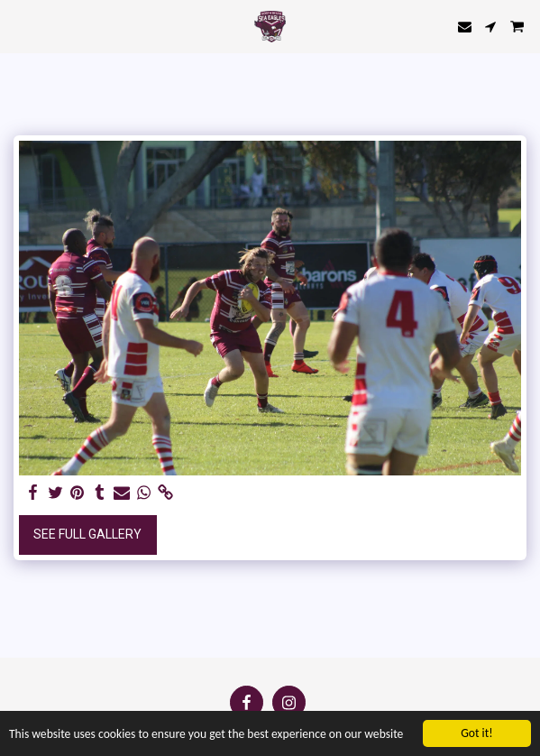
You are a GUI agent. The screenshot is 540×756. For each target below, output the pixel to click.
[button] (20, 26)
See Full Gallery (87, 534)
